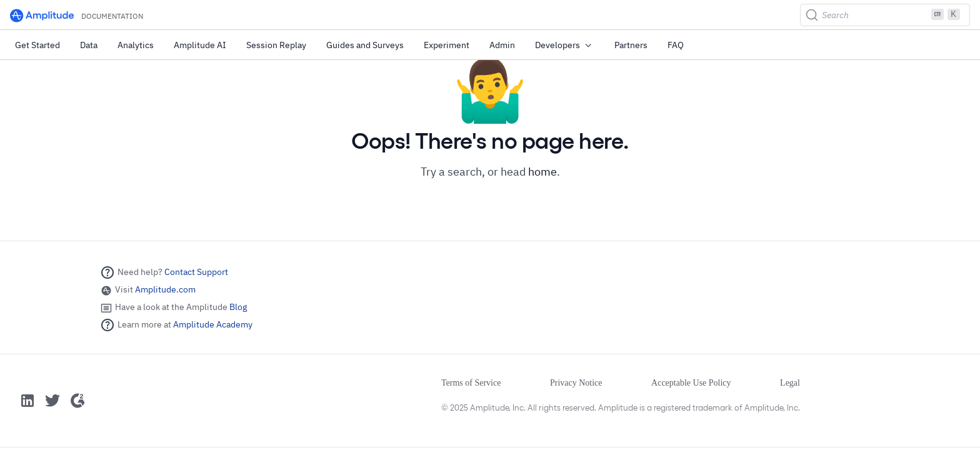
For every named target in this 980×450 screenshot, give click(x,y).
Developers (565, 46)
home (542, 172)
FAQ (676, 45)
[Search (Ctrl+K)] (885, 15)
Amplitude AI (200, 45)
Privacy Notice (576, 383)
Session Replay (276, 45)
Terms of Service (471, 383)
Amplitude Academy (213, 324)
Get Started (37, 45)
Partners (631, 45)
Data (89, 45)
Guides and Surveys (365, 45)
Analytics (136, 45)
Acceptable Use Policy (691, 383)
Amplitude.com (165, 289)
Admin (502, 45)
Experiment (447, 45)
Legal (790, 383)
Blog (238, 307)
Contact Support (196, 272)
